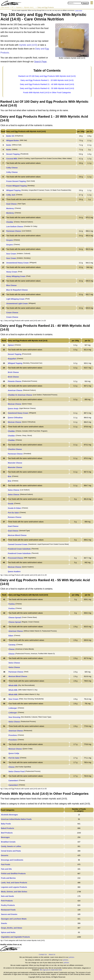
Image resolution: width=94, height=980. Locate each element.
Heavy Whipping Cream (16, 276)
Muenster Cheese (15, 463)
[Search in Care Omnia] (75, 3)
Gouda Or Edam (15, 508)
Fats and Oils (6, 869)
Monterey (10, 208)
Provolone (13, 735)
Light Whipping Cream (15, 299)
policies (71, 957)
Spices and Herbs (8, 932)
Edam (11, 636)
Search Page (40, 62)
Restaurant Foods (8, 910)
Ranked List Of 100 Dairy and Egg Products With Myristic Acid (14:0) (47, 76)
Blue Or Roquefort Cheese (17, 290)
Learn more (79, 10)
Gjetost (11, 345)
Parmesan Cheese (14, 231)
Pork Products (7, 901)
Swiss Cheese (14, 490)
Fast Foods (6, 864)
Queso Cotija (14, 753)
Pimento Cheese (15, 381)
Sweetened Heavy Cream (18, 413)
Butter (9, 145)
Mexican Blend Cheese (17, 535)
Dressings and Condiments (12, 860)
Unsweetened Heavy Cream (17, 263)
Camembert (13, 781)
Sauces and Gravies (9, 914)
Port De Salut (14, 758)
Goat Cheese (12, 204)
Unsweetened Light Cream (17, 303)
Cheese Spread (15, 618)
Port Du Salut (13, 513)
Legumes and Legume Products (14, 887)
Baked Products (8, 828)
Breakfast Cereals (8, 842)
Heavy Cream (12, 272)
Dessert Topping (13, 154)
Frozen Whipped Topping (16, 186)
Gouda (11, 504)
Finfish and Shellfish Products (13, 874)
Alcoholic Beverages (9, 815)
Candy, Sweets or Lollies (11, 846)
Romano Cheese (15, 517)
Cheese (12, 649)
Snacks (4, 923)
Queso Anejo (13, 408)
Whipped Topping (13, 190)
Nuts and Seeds (7, 896)
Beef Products (7, 833)
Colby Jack (11, 195)
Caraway (12, 645)
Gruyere (10, 240)
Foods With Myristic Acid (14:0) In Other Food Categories (47, 92)
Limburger (13, 708)
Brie (10, 476)
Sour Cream (11, 254)
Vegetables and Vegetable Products (15, 937)
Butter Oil (10, 136)
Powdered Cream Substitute (19, 549)
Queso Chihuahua (15, 418)
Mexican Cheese (15, 404)
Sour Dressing (14, 717)
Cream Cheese (12, 313)
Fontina (12, 604)
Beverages (5, 837)
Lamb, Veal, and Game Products (14, 883)
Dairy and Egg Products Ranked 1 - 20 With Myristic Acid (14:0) (47, 80)
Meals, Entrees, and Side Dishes (14, 892)
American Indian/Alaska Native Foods (16, 819)
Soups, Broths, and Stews (12, 928)
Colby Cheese (12, 168)
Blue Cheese (11, 285)
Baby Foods (6, 824)
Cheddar (10, 222)
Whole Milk (13, 685)
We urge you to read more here (51, 970)
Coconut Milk (12, 159)
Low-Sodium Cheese (15, 227)
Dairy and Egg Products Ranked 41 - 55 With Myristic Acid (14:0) (47, 88)
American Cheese (15, 390)
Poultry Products (8, 905)
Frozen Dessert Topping (16, 181)
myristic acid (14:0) (28, 45)
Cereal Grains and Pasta (11, 851)
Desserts (5, 855)
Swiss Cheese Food (16, 771)
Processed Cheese (16, 558)
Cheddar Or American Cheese (20, 395)
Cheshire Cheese (15, 449)
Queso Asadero (14, 572)
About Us (52, 954)
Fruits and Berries (8, 878)
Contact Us (43, 954)
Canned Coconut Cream (18, 544)
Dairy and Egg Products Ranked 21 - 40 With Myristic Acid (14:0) (47, 84)
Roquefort (12, 359)
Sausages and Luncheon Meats (14, 919)
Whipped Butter (13, 140)
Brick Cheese (13, 372)
